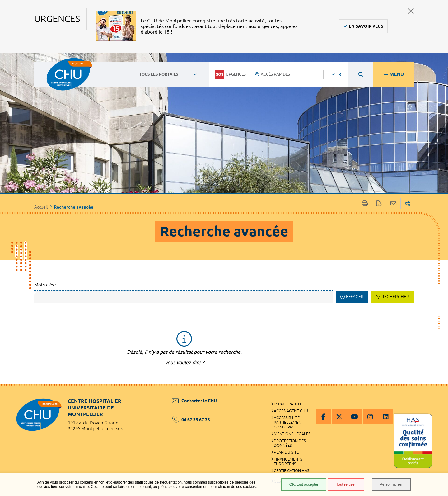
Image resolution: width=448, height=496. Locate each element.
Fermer (411, 11)
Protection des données (290, 443)
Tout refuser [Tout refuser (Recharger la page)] (346, 484)
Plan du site (286, 452)
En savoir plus (366, 26)
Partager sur (408, 204)
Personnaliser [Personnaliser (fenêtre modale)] (391, 484)
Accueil (41, 207)
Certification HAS (292, 470)
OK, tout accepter (304, 484)
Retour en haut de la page (437, 396)
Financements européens (288, 461)
